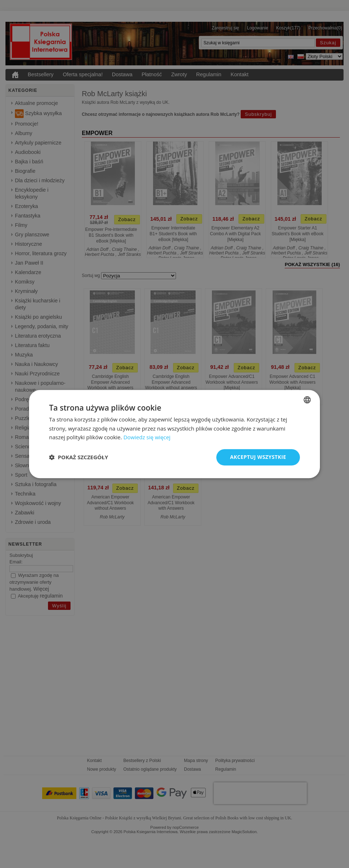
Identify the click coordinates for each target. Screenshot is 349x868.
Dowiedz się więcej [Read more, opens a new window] (147, 437)
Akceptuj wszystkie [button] (258, 457)
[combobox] (307, 400)
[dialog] (174, 434)
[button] (79, 457)
